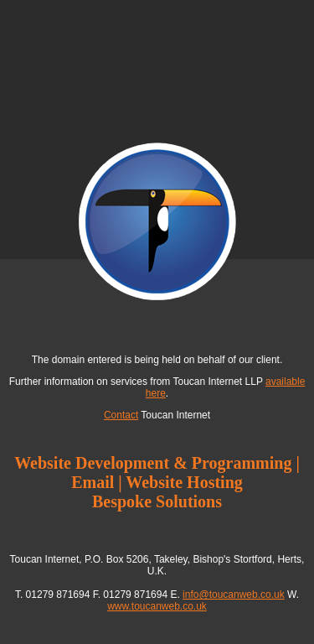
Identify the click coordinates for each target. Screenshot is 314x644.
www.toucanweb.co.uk (157, 606)
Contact (121, 415)
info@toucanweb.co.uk (234, 595)
